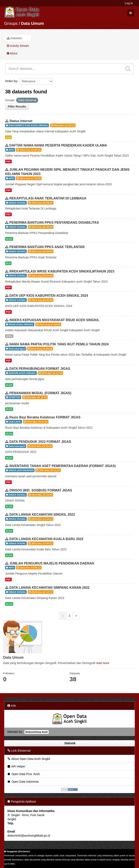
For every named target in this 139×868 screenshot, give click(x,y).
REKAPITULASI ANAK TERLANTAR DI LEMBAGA (48, 198)
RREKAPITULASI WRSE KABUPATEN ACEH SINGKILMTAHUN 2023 (62, 271)
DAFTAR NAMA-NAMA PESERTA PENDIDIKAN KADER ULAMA (58, 145)
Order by (11, 81)
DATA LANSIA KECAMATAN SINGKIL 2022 (42, 515)
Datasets (14, 38)
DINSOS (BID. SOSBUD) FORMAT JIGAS (41, 490)
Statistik (69, 743)
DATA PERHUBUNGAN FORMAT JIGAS (40, 369)
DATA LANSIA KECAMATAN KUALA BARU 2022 (46, 539)
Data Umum (32, 23)
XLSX (9, 239)
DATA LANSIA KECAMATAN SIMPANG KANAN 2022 (49, 588)
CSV (8, 137)
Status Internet (21, 121)
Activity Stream (18, 46)
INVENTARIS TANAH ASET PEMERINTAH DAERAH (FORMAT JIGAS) (62, 466)
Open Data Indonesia (23, 782)
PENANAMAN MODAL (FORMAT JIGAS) (40, 393)
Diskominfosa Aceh (36, 732)
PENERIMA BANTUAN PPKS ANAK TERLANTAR (47, 247)
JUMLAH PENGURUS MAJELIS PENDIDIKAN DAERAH (52, 563)
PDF (8, 161)
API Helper (16, 766)
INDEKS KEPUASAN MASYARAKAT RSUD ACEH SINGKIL (54, 320)
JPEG (9, 336)
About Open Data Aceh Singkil (28, 759)
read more (103, 663)
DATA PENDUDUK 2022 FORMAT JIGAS (40, 442)
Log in (129, 3)
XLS (8, 263)
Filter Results (17, 106)
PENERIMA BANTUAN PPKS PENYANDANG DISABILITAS (54, 223)
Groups (11, 23)
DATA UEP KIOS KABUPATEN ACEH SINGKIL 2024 (49, 296)
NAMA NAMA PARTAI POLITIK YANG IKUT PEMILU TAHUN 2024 (59, 344)
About (12, 53)
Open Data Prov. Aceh (23, 774)
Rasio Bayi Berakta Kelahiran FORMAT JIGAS (45, 417)
